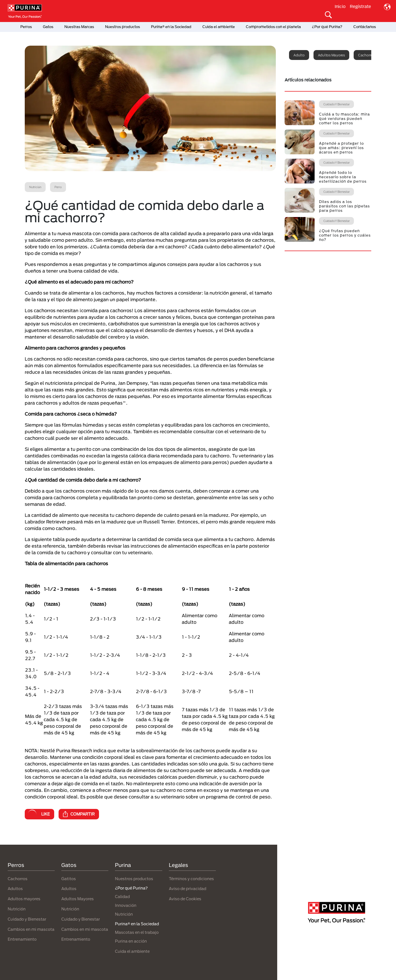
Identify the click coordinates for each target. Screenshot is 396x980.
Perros (26, 27)
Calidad (122, 897)
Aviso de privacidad (188, 889)
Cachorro (365, 55)
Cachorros (18, 879)
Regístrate (360, 6)
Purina (123, 865)
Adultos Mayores (78, 899)
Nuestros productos (123, 27)
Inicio (340, 6)
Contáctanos (365, 27)
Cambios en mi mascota (31, 929)
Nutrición (17, 909)
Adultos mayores (331, 55)
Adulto (299, 55)
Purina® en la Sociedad (171, 27)
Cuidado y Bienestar (27, 919)
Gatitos (69, 879)
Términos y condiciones (191, 879)
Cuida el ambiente (219, 27)
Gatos (48, 27)
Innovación (126, 905)
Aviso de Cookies (185, 899)
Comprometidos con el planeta (273, 27)
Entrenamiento (22, 939)
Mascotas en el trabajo (137, 932)
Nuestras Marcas (79, 27)
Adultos (15, 889)
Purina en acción (131, 941)
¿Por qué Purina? (327, 27)
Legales (178, 865)
